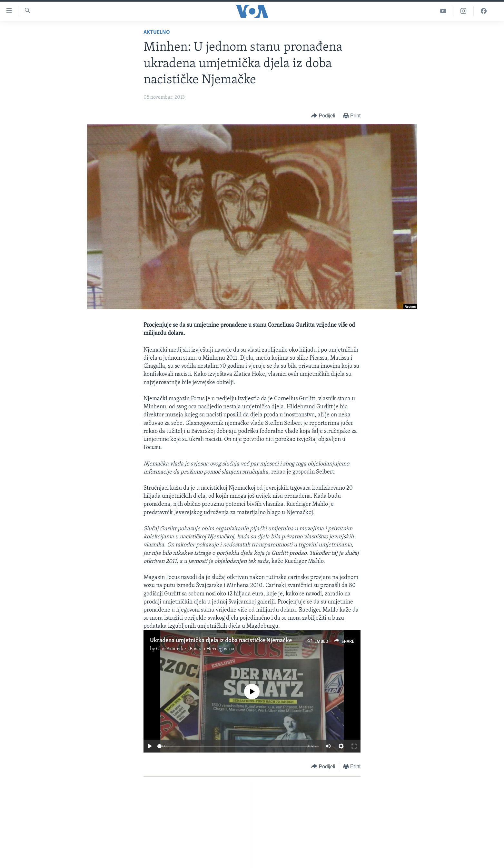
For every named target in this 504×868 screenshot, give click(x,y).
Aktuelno (157, 32)
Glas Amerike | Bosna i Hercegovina (195, 649)
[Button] (323, 116)
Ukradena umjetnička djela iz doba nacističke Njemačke (221, 641)
